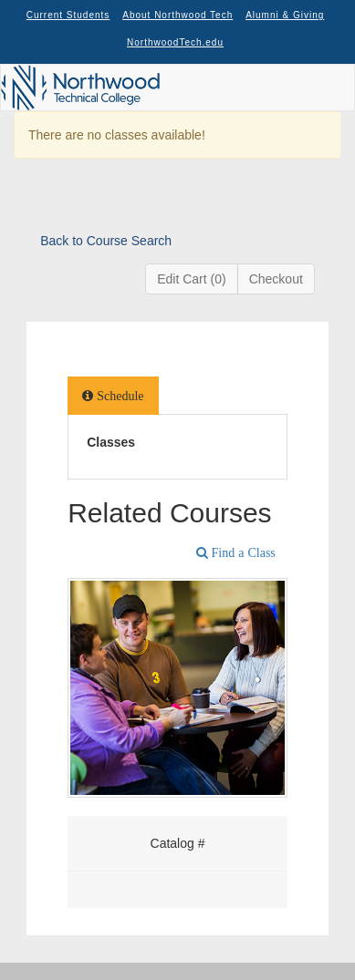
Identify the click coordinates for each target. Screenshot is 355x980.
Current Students (68, 15)
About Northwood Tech (177, 15)
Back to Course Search (106, 241)
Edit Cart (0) (191, 279)
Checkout (276, 279)
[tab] (113, 396)
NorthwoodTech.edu (175, 42)
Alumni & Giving (285, 15)
